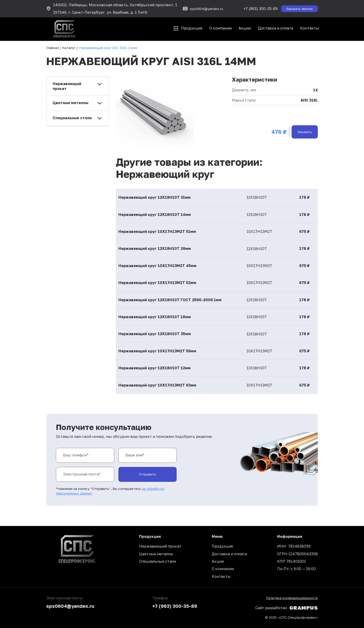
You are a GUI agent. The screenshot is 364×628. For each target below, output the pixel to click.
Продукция (192, 28)
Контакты (310, 28)
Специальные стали (158, 561)
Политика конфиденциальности (292, 598)
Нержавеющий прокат (160, 546)
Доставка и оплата (276, 28)
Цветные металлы (156, 554)
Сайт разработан (287, 608)
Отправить (148, 474)
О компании (221, 28)
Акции (245, 28)
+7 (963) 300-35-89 (261, 9)
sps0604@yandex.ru (70, 606)
